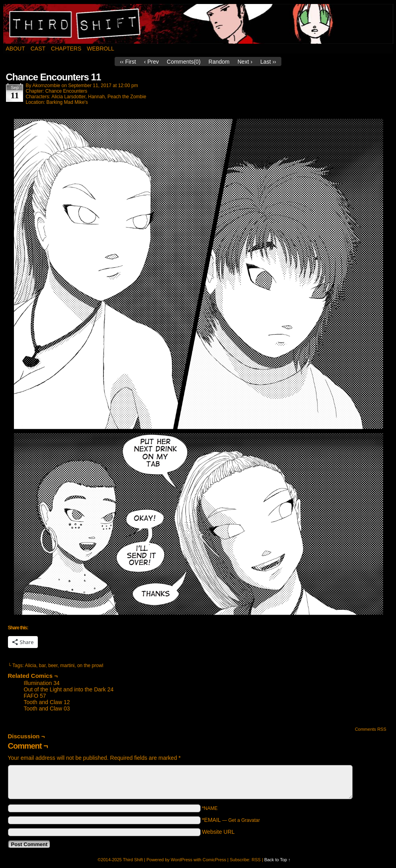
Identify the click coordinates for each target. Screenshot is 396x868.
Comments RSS (371, 729)
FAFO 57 (35, 696)
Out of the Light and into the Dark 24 (69, 689)
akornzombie (46, 86)
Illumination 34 (42, 683)
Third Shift (198, 24)
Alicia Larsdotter (68, 97)
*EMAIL (231, 820)
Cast (38, 49)
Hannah (96, 97)
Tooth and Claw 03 (47, 708)
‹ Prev (151, 62)
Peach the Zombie (127, 97)
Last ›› (268, 62)
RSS (256, 860)
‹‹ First (128, 62)
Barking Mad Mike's (67, 102)
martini (67, 666)
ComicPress (214, 860)
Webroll (100, 49)
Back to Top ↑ (277, 860)
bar (42, 666)
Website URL (218, 832)
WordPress (181, 860)
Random (219, 62)
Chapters (66, 49)
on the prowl (90, 666)
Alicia (30, 666)
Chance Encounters (66, 91)
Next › (245, 62)
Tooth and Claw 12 (47, 702)
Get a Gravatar (244, 820)
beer (53, 666)
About (16, 49)
